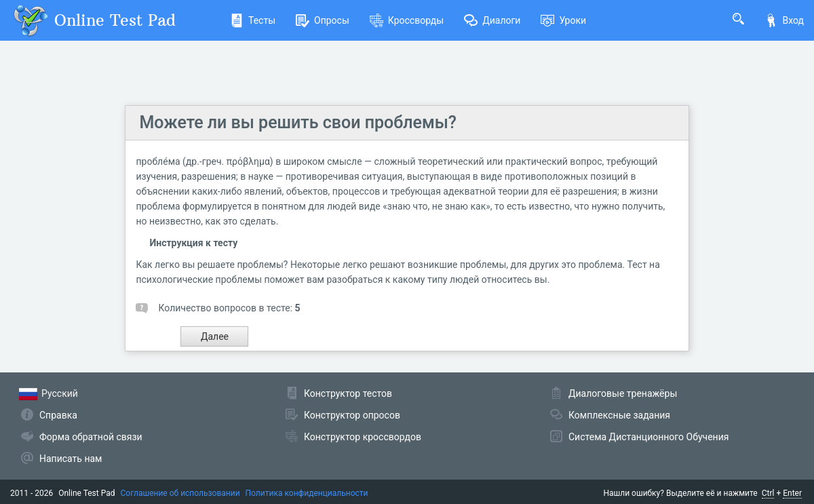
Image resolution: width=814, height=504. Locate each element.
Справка (58, 415)
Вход (784, 20)
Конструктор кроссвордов (363, 437)
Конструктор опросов (352, 415)
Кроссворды (407, 20)
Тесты (253, 20)
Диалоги (492, 20)
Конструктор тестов (348, 393)
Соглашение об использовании (180, 493)
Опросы (323, 20)
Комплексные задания (619, 415)
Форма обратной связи (91, 437)
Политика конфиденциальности (307, 493)
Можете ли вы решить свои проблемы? (298, 122)
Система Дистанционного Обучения (648, 437)
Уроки (563, 20)
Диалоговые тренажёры (623, 393)
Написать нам (71, 459)
